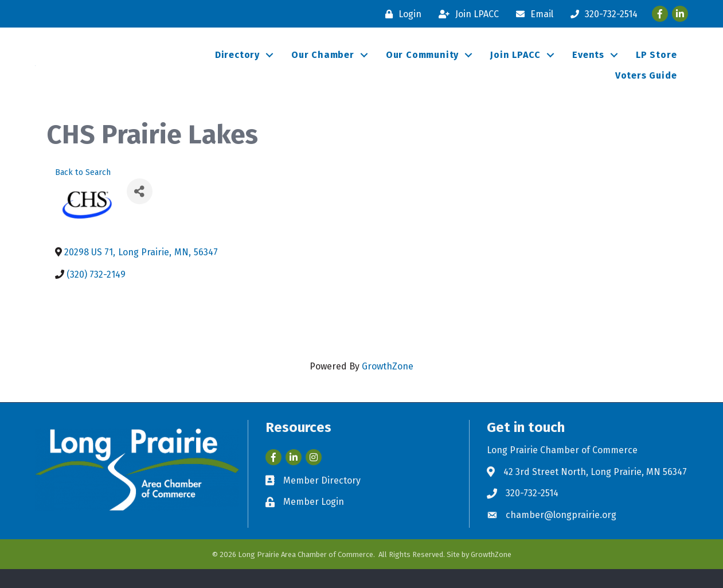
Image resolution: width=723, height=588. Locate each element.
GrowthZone (388, 386)
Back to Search (83, 191)
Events (588, 65)
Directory (237, 65)
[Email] (532, 14)
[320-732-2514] (601, 14)
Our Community (422, 65)
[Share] (140, 211)
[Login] (400, 14)
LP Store (656, 65)
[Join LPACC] (466, 14)
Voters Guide (646, 85)
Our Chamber (323, 65)
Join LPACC (515, 65)
